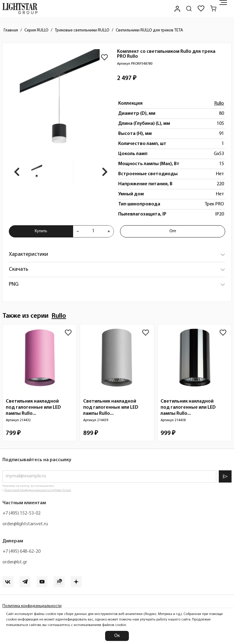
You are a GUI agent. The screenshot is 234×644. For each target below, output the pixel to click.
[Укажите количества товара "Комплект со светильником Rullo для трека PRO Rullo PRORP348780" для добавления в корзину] (93, 231)
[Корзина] (213, 9)
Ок (117, 636)
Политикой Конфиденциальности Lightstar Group (38, 490)
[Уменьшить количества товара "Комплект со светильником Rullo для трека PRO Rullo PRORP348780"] (78, 231)
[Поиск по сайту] (189, 9)
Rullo (219, 103)
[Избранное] (201, 9)
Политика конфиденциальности (32, 606)
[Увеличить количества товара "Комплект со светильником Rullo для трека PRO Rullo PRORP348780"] (109, 231)
